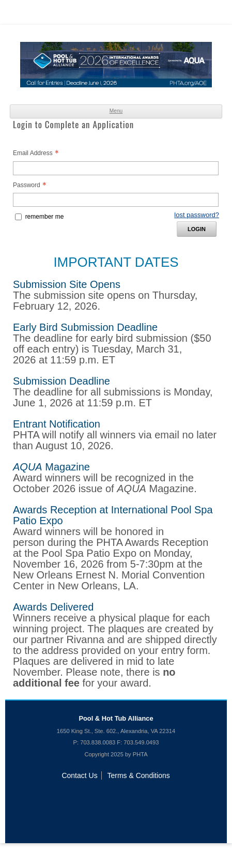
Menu (116, 111)
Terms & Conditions (138, 775)
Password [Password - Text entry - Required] (33, 185)
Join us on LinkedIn (74, 798)
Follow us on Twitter (116, 798)
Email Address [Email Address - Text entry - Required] (39, 153)
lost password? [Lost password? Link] (197, 215)
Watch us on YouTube (137, 798)
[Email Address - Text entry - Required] (116, 168)
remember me (45, 217)
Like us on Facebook (95, 798)
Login (197, 229)
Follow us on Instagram (158, 798)
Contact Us (79, 775)
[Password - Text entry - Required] (116, 200)
